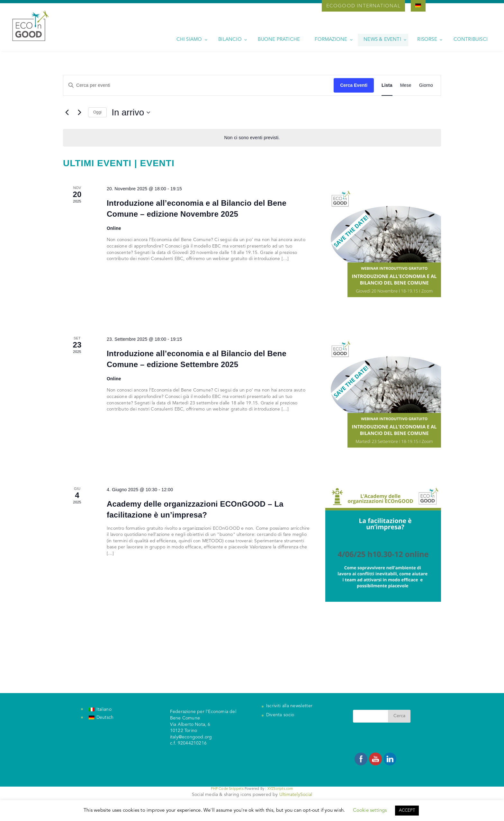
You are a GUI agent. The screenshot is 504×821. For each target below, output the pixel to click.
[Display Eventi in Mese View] (406, 85)
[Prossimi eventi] (79, 113)
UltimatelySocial (296, 795)
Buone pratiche (279, 40)
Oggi (97, 112)
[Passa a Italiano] (100, 709)
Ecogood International (363, 6)
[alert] (252, 138)
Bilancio (230, 40)
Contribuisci (471, 40)
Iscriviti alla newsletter (289, 706)
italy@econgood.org (191, 737)
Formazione (331, 40)
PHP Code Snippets (227, 789)
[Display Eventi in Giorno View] (426, 85)
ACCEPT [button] (407, 811)
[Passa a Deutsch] (101, 718)
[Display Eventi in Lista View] (387, 85)
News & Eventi (382, 40)
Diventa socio (280, 715)
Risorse (427, 40)
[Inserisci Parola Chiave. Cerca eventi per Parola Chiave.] (198, 85)
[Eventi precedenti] (67, 113)
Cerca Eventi (354, 85)
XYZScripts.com (280, 789)
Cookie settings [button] (370, 811)
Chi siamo (189, 40)
